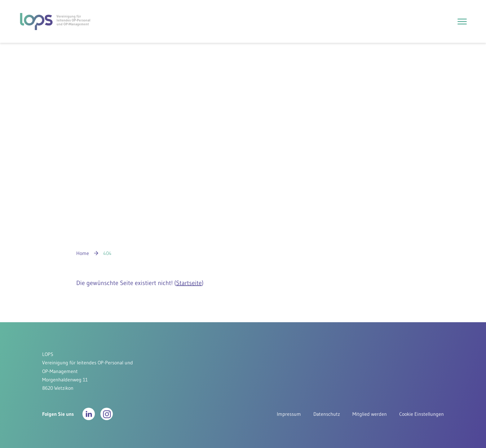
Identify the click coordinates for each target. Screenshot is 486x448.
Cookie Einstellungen (422, 414)
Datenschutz (327, 414)
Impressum (289, 414)
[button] (89, 414)
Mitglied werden (370, 414)
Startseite (189, 283)
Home (83, 253)
